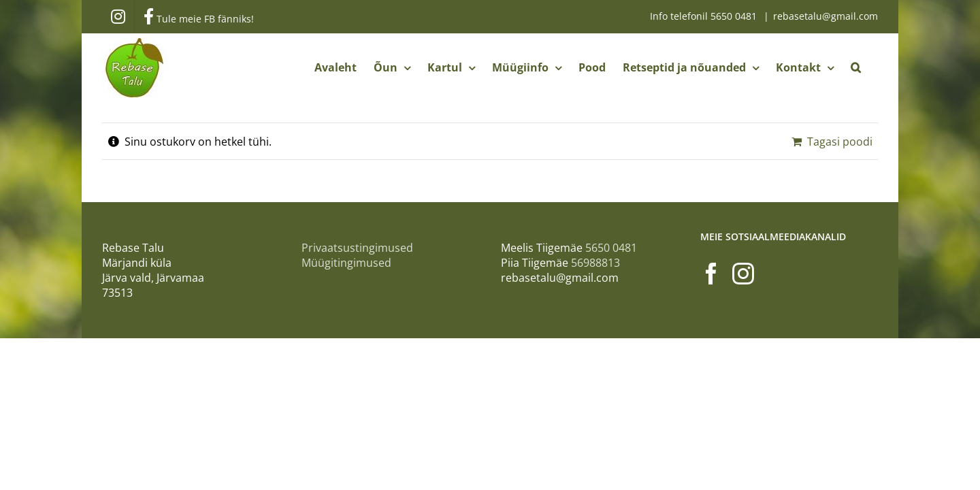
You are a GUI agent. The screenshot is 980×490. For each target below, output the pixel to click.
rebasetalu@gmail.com (826, 16)
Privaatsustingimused (357, 248)
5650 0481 (735, 16)
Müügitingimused (346, 263)
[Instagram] (743, 274)
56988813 (595, 263)
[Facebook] (711, 274)
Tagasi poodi (840, 142)
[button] (873, 67)
